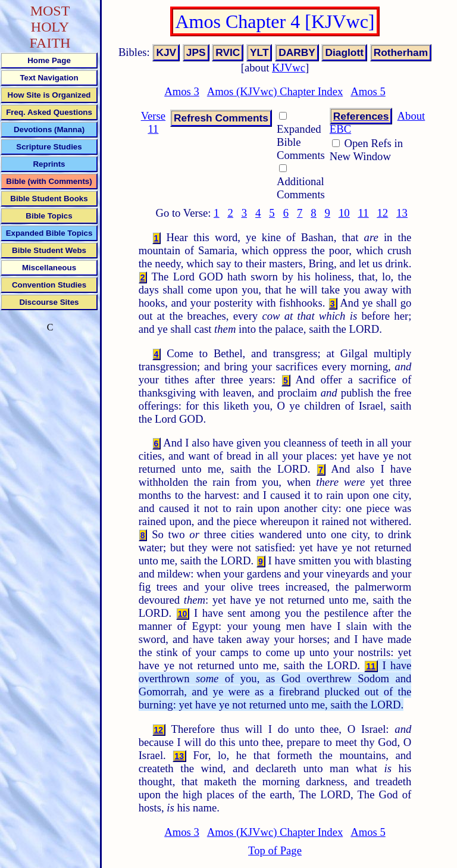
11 (364, 213)
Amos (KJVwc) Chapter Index (275, 91)
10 (344, 213)
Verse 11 (153, 122)
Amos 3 (182, 91)
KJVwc (289, 68)
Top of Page (275, 850)
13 (402, 213)
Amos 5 (368, 91)
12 (382, 213)
